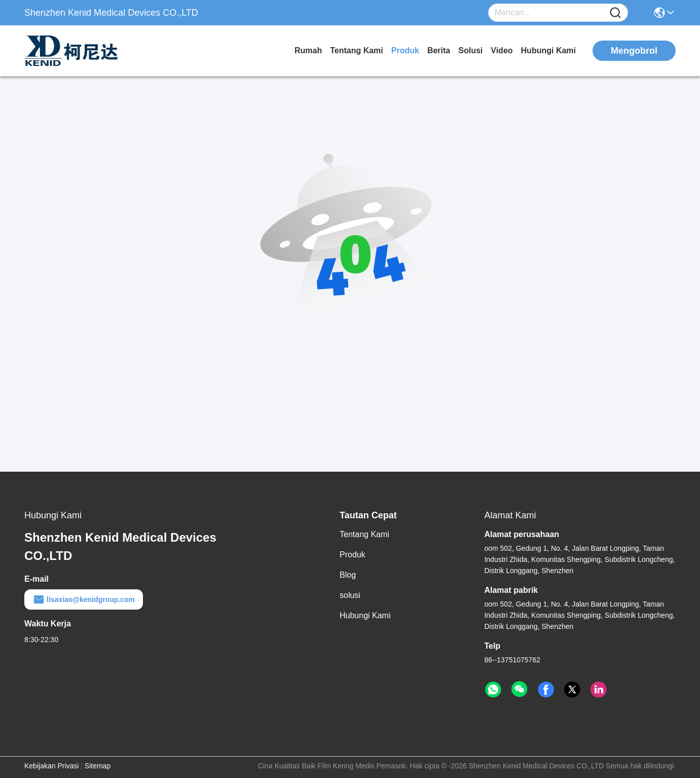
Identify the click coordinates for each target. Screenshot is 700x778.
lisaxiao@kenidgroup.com (84, 599)
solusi (470, 50)
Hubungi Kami (548, 50)
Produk (405, 50)
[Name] (615, 13)
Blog (348, 575)
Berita (439, 50)
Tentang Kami (357, 50)
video (502, 50)
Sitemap (98, 766)
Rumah (308, 50)
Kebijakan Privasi (51, 766)
